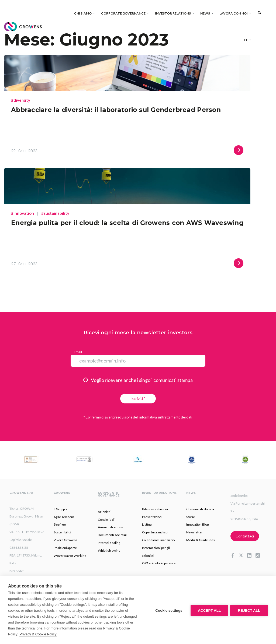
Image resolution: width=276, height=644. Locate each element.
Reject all (249, 610)
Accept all (209, 610)
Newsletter (194, 532)
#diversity (21, 100)
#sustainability (55, 213)
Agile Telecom (64, 517)
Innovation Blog (197, 524)
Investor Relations (175, 13)
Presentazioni (152, 517)
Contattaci (245, 536)
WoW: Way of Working (70, 556)
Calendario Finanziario (158, 540)
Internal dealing (109, 543)
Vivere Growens (65, 540)
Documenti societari (113, 535)
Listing (147, 524)
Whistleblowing (109, 550)
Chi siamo (84, 13)
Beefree (60, 524)
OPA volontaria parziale (159, 563)
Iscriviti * (138, 398)
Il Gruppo (60, 509)
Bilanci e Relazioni (155, 509)
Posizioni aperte (65, 548)
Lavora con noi (235, 13)
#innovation (23, 213)
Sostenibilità (62, 532)
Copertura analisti (155, 532)
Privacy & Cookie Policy (38, 634)
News (207, 13)
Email (78, 352)
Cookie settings (168, 610)
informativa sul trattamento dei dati (166, 417)
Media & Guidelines (201, 540)
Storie (191, 517)
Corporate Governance (125, 13)
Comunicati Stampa (200, 509)
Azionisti (104, 512)
